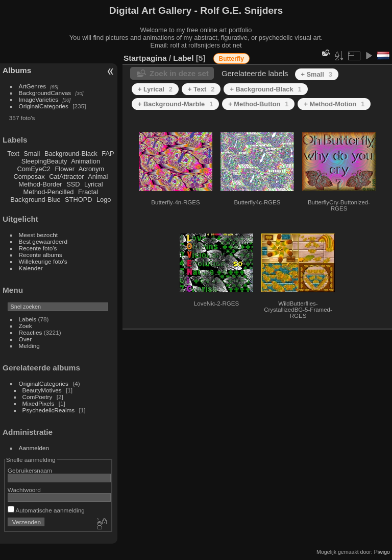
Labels (28, 319)
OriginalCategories (44, 106)
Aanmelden (34, 448)
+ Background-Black (265, 89)
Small (32, 154)
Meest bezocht (39, 235)
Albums (17, 70)
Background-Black (71, 154)
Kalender (31, 268)
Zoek (26, 326)
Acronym (92, 169)
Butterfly (231, 59)
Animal (98, 177)
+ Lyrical (155, 89)
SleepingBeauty (44, 161)
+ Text (201, 89)
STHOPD (78, 200)
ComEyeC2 (34, 169)
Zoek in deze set (179, 73)
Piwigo (382, 552)
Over (26, 339)
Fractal (88, 192)
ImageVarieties (39, 99)
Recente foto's (38, 248)
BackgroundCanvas (45, 93)
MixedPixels (39, 403)
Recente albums (41, 255)
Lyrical (94, 184)
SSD (73, 184)
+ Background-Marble (175, 104)
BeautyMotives (42, 390)
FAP (108, 154)
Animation (85, 161)
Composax (29, 177)
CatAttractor (66, 177)
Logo (104, 200)
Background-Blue (35, 200)
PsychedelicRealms (49, 410)
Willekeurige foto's (43, 261)
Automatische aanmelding (46, 510)
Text (13, 154)
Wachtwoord (24, 490)
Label (183, 58)
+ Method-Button (258, 104)
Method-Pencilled (49, 192)
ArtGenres (33, 86)
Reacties (31, 332)
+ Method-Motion (334, 104)
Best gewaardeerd (43, 241)
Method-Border (40, 184)
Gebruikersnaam (30, 470)
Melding (29, 346)
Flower (65, 169)
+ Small (317, 74)
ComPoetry (38, 397)
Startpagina (145, 58)
